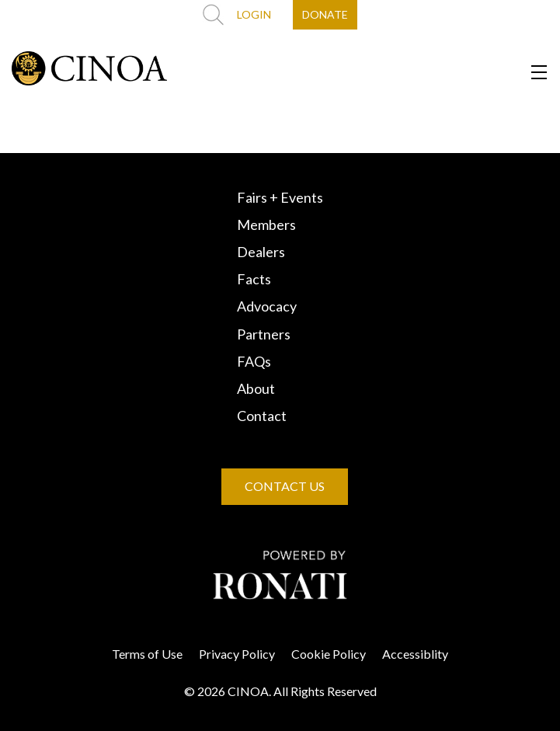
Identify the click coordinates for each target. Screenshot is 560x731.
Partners (264, 334)
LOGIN (254, 14)
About (256, 388)
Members (266, 225)
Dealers (261, 252)
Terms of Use (147, 654)
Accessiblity (415, 654)
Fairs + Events (280, 197)
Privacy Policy (237, 654)
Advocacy (267, 306)
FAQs (254, 361)
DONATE (325, 14)
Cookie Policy (329, 654)
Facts (254, 279)
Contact (262, 416)
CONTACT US (285, 486)
